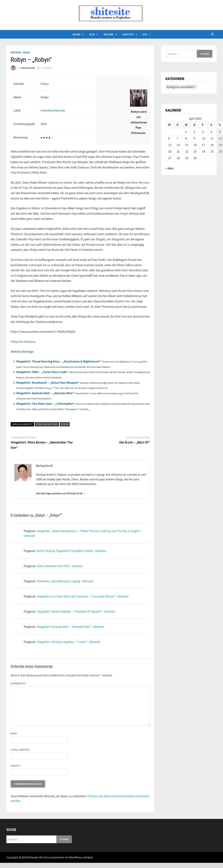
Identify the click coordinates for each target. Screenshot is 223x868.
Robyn (45, 84)
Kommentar (19, 683)
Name (14, 733)
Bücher (108, 34)
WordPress (76, 857)
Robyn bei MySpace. (23, 342)
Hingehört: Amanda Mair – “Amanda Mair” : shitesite (71, 627)
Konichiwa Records (53, 110)
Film (92, 34)
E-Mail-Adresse (20, 750)
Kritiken (16, 52)
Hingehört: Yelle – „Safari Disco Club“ (42, 372)
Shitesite (33, 857)
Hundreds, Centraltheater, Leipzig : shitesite (65, 581)
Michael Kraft (28, 68)
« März (170, 168)
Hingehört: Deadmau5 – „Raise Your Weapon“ (48, 383)
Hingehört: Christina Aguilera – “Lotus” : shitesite (69, 642)
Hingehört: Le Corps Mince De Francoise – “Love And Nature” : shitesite (83, 596)
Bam (90, 857)
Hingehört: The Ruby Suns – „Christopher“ (46, 404)
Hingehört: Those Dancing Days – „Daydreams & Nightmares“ (59, 361)
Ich (145, 34)
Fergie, (124, 213)
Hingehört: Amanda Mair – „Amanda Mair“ (45, 393)
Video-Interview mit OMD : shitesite (60, 566)
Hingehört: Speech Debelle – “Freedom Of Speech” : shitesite (76, 611)
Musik (76, 34)
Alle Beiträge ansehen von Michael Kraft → (61, 493)
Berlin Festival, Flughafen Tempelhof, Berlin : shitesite (71, 551)
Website (16, 766)
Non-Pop (128, 34)
